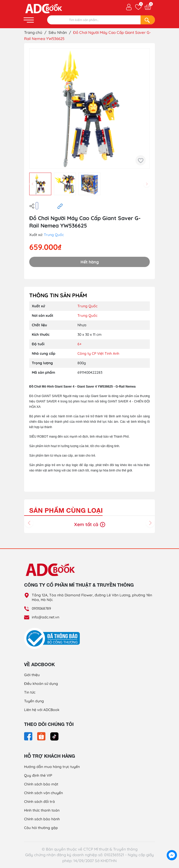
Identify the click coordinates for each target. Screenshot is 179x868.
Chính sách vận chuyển (43, 793)
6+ (79, 344)
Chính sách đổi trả (39, 802)
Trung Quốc (54, 235)
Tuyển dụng (34, 701)
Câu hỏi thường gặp (41, 828)
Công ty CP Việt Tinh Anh (98, 353)
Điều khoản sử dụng (41, 684)
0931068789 (41, 608)
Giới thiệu (32, 675)
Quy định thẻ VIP (38, 775)
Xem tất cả (90, 524)
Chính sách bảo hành (42, 819)
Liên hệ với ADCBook (42, 710)
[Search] (148, 20)
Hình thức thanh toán (42, 810)
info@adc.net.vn (46, 617)
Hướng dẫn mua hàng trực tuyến (52, 767)
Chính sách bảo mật (41, 784)
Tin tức (30, 692)
